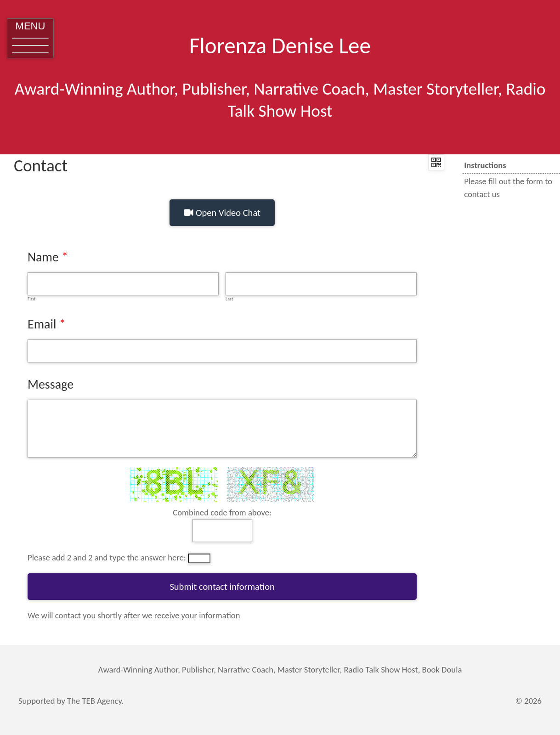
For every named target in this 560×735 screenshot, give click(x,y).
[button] (30, 38)
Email (42, 324)
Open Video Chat (222, 213)
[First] (123, 284)
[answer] (222, 531)
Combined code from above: (222, 512)
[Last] (321, 284)
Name (43, 257)
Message (51, 384)
